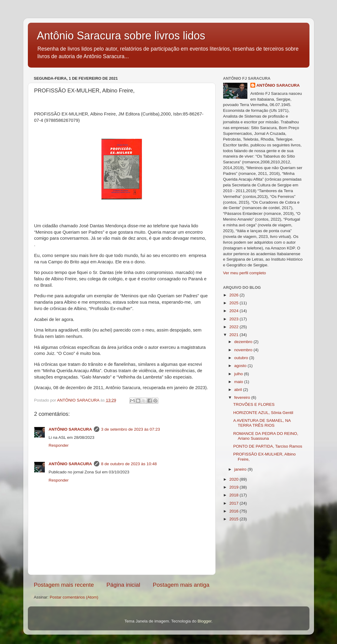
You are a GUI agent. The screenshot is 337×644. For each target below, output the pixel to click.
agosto (241, 366)
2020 (234, 479)
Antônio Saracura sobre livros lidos (121, 36)
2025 (234, 303)
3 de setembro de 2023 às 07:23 (131, 429)
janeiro (241, 469)
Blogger (204, 621)
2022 (234, 327)
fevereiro (243, 397)
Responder (59, 445)
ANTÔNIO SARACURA (70, 429)
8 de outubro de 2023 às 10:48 (129, 464)
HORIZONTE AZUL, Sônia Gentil (263, 413)
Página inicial (123, 585)
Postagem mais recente (64, 585)
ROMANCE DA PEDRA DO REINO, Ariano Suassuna (266, 436)
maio (239, 382)
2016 (234, 511)
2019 (234, 487)
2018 (234, 495)
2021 (234, 335)
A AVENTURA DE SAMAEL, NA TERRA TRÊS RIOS (262, 423)
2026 (234, 295)
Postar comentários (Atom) (74, 597)
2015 (234, 519)
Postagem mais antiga (181, 585)
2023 (234, 319)
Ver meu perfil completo (245, 273)
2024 (234, 311)
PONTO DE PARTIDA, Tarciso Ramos (268, 446)
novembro (244, 350)
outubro (242, 358)
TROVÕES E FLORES (254, 404)
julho (239, 374)
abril (239, 390)
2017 (234, 503)
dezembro (244, 342)
